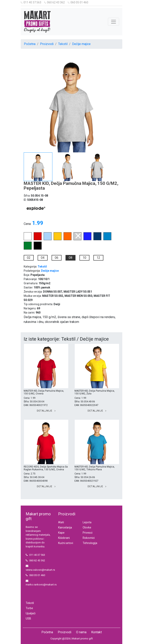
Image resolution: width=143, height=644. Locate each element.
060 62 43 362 (54, 2)
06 (57, 258)
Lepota (87, 522)
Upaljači (31, 613)
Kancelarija (65, 527)
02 (29, 258)
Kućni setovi (66, 543)
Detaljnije (46, 411)
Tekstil (63, 44)
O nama (81, 632)
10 (84, 258)
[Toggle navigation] (114, 22)
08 (71, 258)
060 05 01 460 (78, 2)
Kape (61, 533)
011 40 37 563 (31, 2)
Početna (30, 44)
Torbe (29, 608)
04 (43, 258)
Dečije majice (81, 44)
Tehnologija (90, 543)
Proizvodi (47, 44)
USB (28, 619)
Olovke (87, 527)
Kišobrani (64, 538)
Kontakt (96, 632)
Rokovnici (89, 538)
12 (98, 258)
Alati (61, 522)
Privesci (88, 533)
